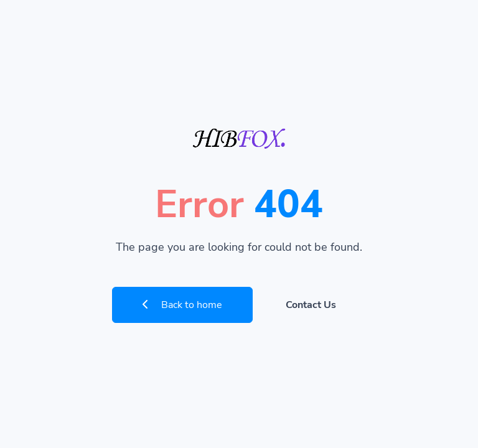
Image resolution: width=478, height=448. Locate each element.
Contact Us (311, 305)
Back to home (182, 305)
